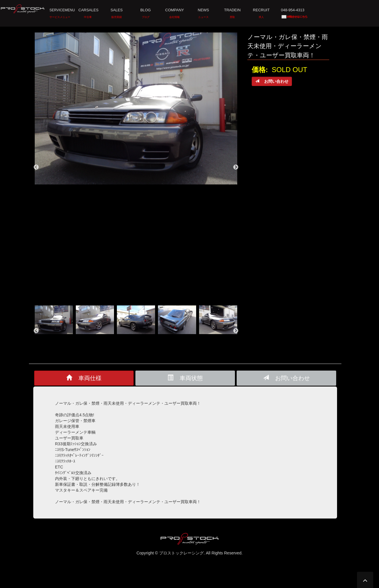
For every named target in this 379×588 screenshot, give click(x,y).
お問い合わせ (286, 378)
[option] (136, 108)
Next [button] (236, 167)
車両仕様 (84, 378)
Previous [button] (36, 167)
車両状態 (185, 378)
